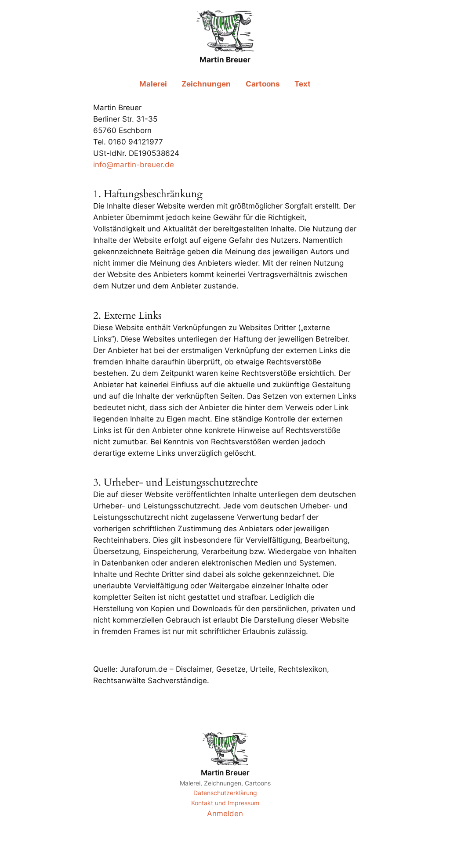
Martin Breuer (225, 773)
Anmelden (225, 814)
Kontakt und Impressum (225, 803)
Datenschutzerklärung (225, 793)
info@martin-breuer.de (134, 165)
